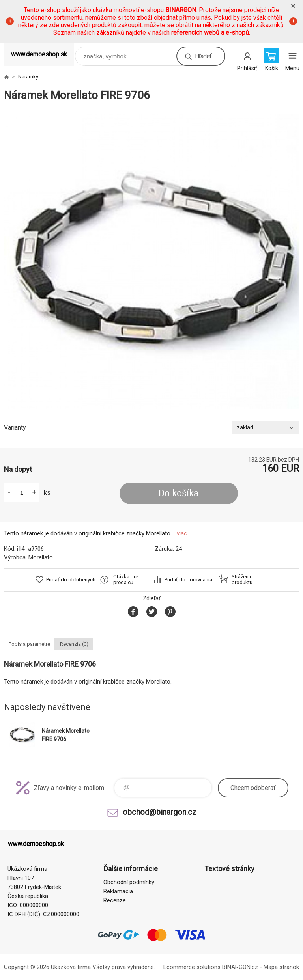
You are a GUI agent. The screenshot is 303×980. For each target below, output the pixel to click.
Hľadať (203, 56)
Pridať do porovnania (188, 580)
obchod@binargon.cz (160, 812)
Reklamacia (118, 891)
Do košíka (179, 493)
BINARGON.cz (240, 967)
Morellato (41, 557)
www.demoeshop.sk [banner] (39, 54)
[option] (151, 261)
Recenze (115, 900)
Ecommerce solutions (192, 967)
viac (182, 533)
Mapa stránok (281, 967)
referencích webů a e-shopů (210, 33)
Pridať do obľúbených (71, 580)
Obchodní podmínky (129, 882)
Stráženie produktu (242, 579)
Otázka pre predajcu (126, 579)
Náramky (28, 77)
